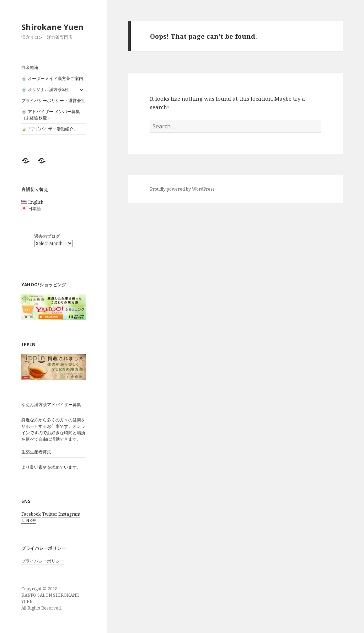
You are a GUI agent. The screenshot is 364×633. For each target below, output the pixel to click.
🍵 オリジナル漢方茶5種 (45, 89)
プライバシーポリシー (43, 561)
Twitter (50, 514)
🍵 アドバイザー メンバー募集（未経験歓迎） (51, 115)
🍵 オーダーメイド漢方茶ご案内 (52, 78)
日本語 (34, 209)
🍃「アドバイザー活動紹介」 (50, 129)
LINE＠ (29, 520)
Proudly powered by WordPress (182, 189)
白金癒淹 (30, 67)
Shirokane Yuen (52, 27)
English (36, 202)
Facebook (31, 514)
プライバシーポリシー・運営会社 (53, 100)
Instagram (69, 514)
